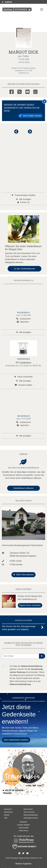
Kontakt (7, 815)
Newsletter (23, 822)
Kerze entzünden (23, 377)
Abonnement (28, 809)
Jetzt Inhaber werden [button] (30, 116)
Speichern (23, 322)
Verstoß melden (24, 385)
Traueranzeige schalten (24, 195)
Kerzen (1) (23, 202)
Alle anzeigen (23, 199)
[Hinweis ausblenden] (44, 101)
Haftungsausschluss (31, 818)
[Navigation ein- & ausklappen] (42, 9)
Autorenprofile (24, 828)
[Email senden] (21, 656)
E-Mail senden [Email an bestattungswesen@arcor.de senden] (16, 565)
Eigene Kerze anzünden (30, 605)
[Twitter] (19, 91)
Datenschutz (8, 812)
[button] (17, 133)
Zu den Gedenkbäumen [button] (24, 269)
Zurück (7, 2)
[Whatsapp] (35, 91)
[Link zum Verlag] (17, 9)
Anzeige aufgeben (23, 825)
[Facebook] (12, 91)
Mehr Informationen (23, 575)
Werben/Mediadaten (31, 815)
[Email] (28, 91)
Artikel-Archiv (23, 831)
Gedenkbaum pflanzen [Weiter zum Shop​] (23, 488)
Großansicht (23, 319)
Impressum (8, 809)
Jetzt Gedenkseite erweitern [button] (16, 740)
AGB (6, 818)
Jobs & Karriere (29, 812)
